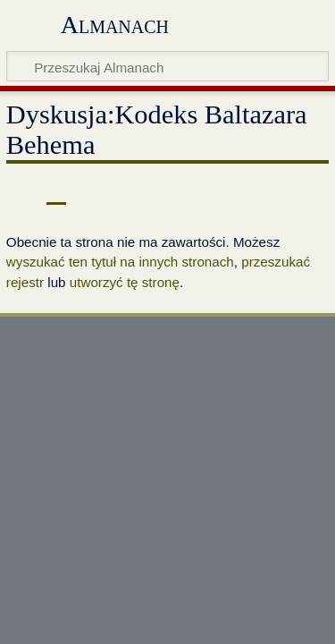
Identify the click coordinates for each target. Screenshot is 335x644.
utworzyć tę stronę (125, 282)
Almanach (115, 25)
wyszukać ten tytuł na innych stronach (120, 262)
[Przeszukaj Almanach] (167, 66)
